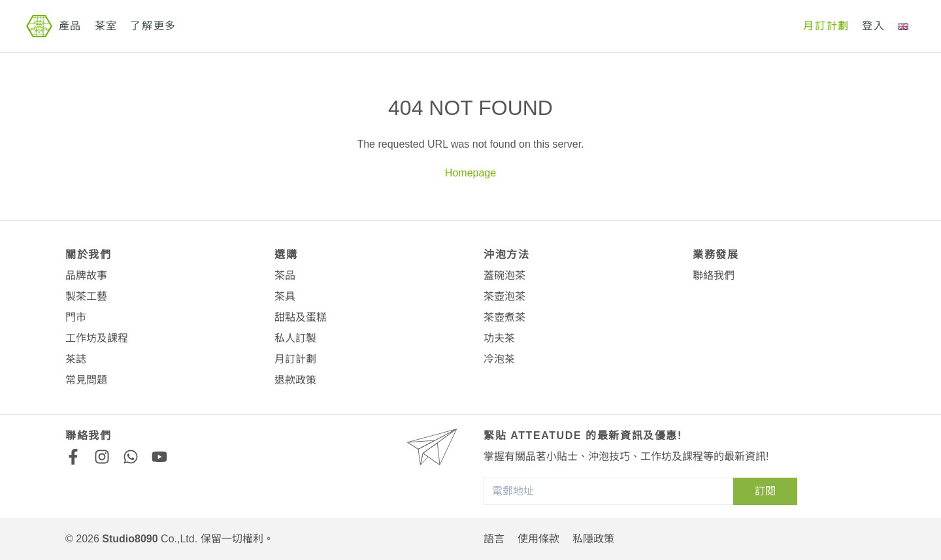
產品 (70, 26)
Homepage (470, 173)
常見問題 (86, 380)
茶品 (285, 275)
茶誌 (76, 359)
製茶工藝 (86, 296)
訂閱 (765, 491)
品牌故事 (86, 275)
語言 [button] (494, 539)
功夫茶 (499, 338)
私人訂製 (295, 338)
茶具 (285, 296)
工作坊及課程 (97, 338)
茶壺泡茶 (504, 296)
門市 (76, 317)
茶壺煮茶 (504, 317)
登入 (873, 26)
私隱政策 (593, 539)
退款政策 (295, 380)
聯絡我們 (714, 275)
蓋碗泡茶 (504, 275)
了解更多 (153, 26)
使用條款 (538, 539)
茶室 (106, 26)
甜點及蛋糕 (301, 317)
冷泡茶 (499, 359)
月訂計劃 (826, 26)
